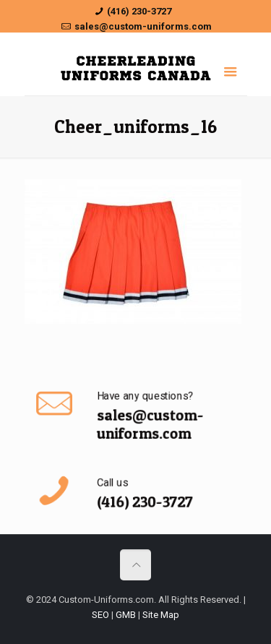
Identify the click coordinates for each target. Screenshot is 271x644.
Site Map (161, 615)
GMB (126, 615)
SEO (100, 615)
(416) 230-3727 (139, 11)
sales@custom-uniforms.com (143, 26)
